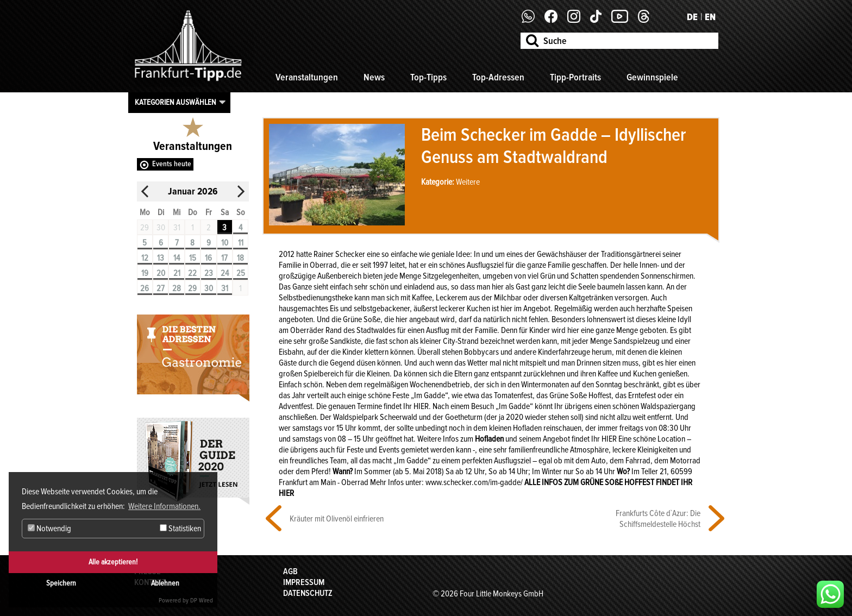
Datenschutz (308, 593)
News (374, 77)
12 (145, 258)
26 (145, 288)
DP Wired (202, 601)
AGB (290, 571)
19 (145, 273)
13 (161, 258)
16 (208, 258)
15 (193, 258)
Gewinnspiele (652, 77)
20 (161, 273)
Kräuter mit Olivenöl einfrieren (337, 519)
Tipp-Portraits (575, 77)
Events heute (172, 164)
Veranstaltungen (307, 77)
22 (192, 273)
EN (710, 17)
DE (692, 17)
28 (177, 288)
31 (225, 288)
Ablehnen (165, 583)
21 (177, 273)
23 (209, 273)
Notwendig (49, 529)
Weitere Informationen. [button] (164, 506)
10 (225, 243)
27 (161, 288)
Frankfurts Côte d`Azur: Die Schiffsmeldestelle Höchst (658, 519)
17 (224, 258)
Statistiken (180, 529)
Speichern (61, 583)
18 (240, 258)
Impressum (304, 582)
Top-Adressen (498, 77)
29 (192, 288)
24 (225, 273)
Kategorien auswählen (176, 102)
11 (241, 243)
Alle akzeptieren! (113, 562)
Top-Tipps (428, 77)
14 (177, 258)
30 (209, 288)
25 (241, 273)
